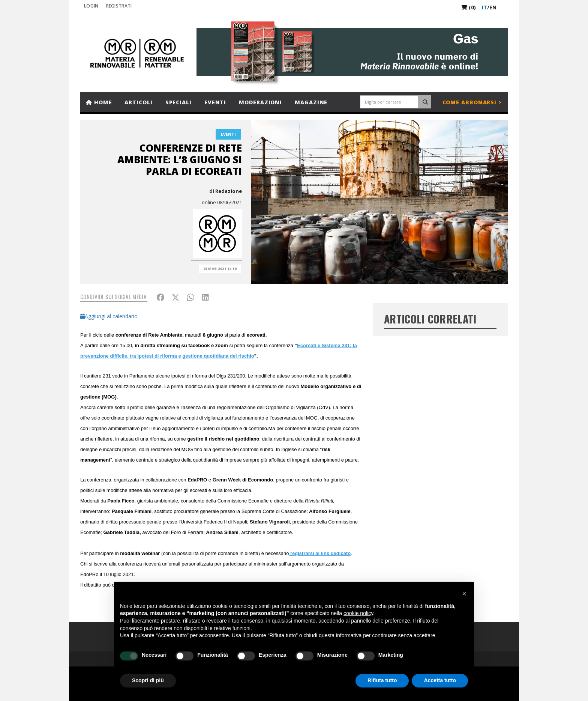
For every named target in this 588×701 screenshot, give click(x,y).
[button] (464, 594)
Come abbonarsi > (472, 102)
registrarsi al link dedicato (320, 553)
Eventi (215, 102)
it (484, 7)
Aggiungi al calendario (109, 316)
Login (91, 6)
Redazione (229, 191)
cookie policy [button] (358, 613)
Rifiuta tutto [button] (382, 680)
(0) (469, 7)
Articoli (138, 102)
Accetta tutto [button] (440, 680)
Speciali (178, 102)
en (493, 7)
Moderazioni (260, 102)
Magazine (311, 102)
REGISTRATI (119, 6)
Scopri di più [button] (148, 680)
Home (99, 102)
